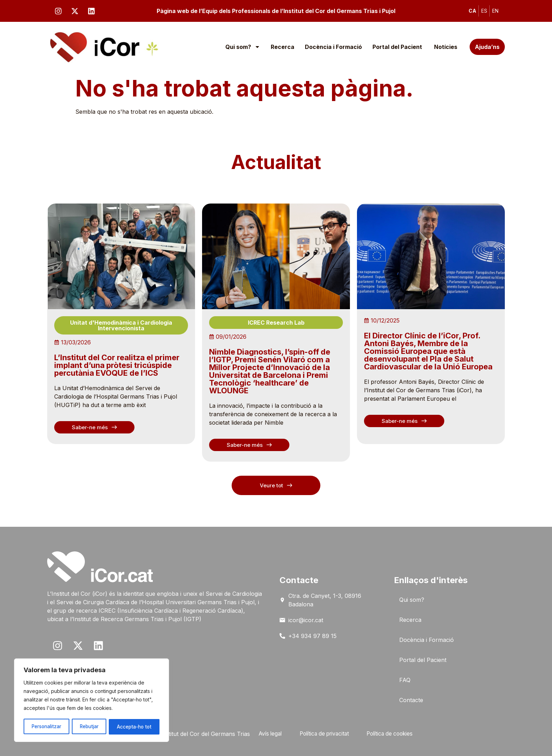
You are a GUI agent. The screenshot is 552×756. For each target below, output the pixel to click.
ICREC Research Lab (276, 323)
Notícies (446, 47)
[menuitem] (472, 11)
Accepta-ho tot (134, 727)
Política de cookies (393, 734)
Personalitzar (47, 727)
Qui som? (243, 47)
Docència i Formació (333, 47)
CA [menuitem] (472, 11)
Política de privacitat (324, 734)
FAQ (405, 680)
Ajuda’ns (487, 47)
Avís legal (266, 734)
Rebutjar (90, 727)
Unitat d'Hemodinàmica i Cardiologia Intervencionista (121, 325)
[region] (92, 701)
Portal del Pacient (398, 47)
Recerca (283, 47)
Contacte (411, 700)
